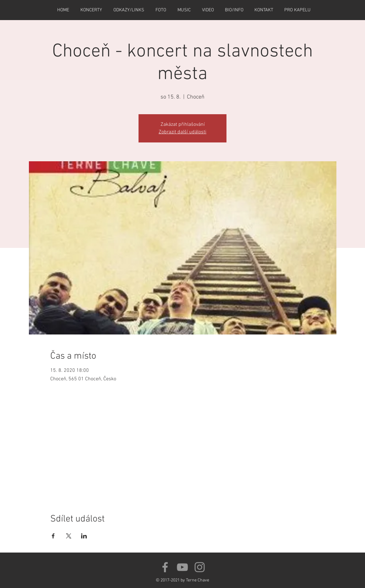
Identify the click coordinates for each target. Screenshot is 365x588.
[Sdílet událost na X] (69, 536)
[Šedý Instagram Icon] (200, 567)
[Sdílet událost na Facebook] (53, 536)
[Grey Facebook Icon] (165, 567)
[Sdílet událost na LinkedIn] (84, 536)
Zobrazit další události (182, 132)
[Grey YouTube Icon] (182, 567)
